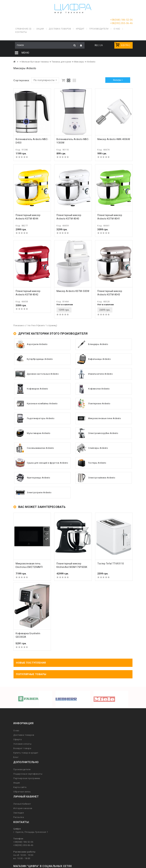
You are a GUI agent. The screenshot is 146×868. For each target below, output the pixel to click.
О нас (16, 731)
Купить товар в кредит (26, 753)
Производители (99, 29)
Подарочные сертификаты (28, 774)
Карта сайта (20, 787)
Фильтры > (118, 80)
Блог (16, 757)
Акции (17, 783)
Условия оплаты (22, 744)
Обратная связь (22, 792)
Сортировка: (22, 80)
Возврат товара (22, 748)
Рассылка (19, 817)
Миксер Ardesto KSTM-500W (73, 291)
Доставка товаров (24, 735)
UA (101, 45)
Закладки (19, 813)
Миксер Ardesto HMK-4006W (114, 139)
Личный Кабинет (22, 804)
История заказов (23, 808)
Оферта (17, 739)
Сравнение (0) (23, 29)
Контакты (21, 32)
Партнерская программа (27, 778)
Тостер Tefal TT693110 (111, 564)
